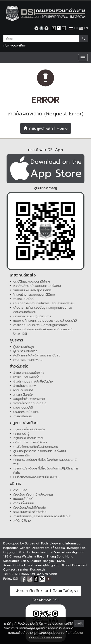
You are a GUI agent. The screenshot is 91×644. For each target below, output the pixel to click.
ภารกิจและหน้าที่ (23, 299)
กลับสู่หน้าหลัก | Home (46, 128)
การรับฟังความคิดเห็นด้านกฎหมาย (36, 447)
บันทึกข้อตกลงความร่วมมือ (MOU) (36, 477)
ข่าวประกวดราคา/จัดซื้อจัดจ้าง (33, 382)
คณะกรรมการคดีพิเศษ (28, 360)
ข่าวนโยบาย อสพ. (25, 386)
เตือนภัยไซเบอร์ (23, 390)
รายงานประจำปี (23, 408)
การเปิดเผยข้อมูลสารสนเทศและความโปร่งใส (42, 516)
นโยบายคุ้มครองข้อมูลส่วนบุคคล (56, 635)
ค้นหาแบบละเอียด (15, 46)
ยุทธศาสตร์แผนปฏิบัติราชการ (32, 316)
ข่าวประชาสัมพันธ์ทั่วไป (28, 377)
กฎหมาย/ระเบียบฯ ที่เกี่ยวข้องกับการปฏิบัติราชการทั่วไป (46, 471)
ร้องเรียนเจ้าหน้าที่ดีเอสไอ (30, 508)
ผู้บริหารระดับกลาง (25, 351)
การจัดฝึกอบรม (23, 416)
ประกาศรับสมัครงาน (26, 412)
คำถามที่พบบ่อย (24, 503)
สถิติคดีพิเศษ (22, 521)
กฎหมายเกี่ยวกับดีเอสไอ (29, 429)
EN (83, 28)
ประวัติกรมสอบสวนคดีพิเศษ (32, 282)
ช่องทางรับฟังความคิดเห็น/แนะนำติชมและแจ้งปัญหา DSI (43, 332)
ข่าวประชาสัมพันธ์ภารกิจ (29, 373)
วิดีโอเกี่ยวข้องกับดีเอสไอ (30, 403)
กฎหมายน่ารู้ (21, 434)
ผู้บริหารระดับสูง (24, 347)
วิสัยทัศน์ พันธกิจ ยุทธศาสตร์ (32, 290)
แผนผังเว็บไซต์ (23, 499)
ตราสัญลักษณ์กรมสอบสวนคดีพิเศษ (37, 286)
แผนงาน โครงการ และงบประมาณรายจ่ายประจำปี (45, 321)
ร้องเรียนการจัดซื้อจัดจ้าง (30, 512)
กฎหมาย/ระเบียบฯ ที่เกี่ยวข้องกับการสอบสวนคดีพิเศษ (45, 462)
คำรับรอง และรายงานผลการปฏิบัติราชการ (40, 325)
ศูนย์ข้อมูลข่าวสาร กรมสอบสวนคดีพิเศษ (40, 451)
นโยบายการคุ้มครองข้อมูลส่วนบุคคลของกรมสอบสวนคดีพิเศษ (43, 310)
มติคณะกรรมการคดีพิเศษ (30, 442)
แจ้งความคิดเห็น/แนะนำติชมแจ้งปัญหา (46, 591)
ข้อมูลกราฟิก (22, 455)
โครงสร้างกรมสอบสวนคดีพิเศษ (34, 295)
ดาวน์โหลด (20, 490)
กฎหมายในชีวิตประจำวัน (29, 438)
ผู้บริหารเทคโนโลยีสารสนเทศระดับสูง (37, 355)
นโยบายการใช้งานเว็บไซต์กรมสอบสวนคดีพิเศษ (44, 303)
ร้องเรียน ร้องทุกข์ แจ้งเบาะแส (33, 495)
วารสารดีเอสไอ (23, 395)
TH (74, 28)
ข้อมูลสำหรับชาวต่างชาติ (29, 399)
